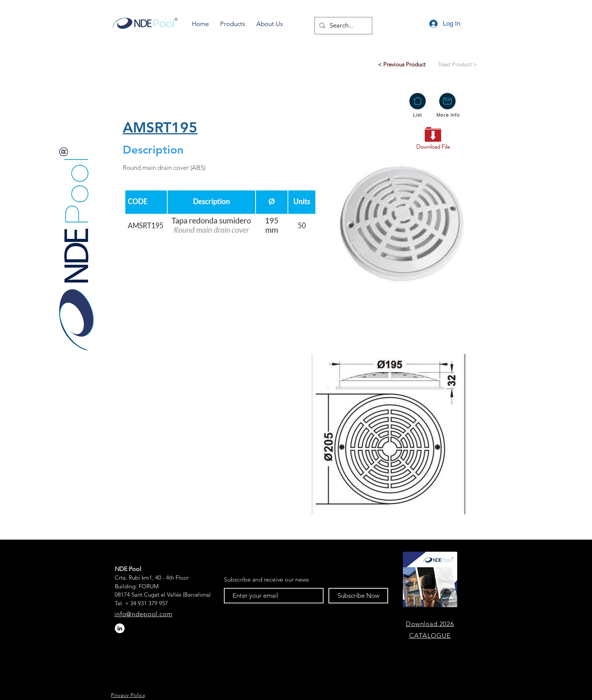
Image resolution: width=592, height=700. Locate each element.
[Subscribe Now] (358, 596)
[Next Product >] (458, 64)
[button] (233, 24)
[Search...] (343, 26)
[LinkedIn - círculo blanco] (120, 628)
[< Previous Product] (402, 64)
